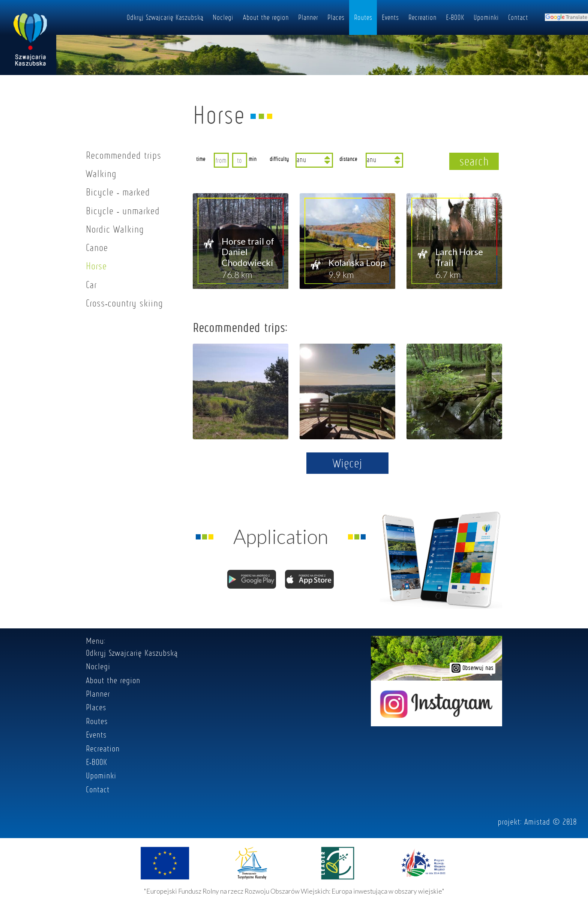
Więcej (347, 463)
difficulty (279, 159)
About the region (266, 17)
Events (390, 17)
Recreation (422, 17)
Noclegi (223, 17)
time (201, 159)
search (474, 161)
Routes (363, 17)
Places (336, 17)
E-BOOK (455, 17)
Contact (518, 17)
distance (348, 159)
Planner (308, 17)
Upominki (486, 17)
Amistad (537, 822)
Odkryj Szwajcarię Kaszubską (165, 17)
